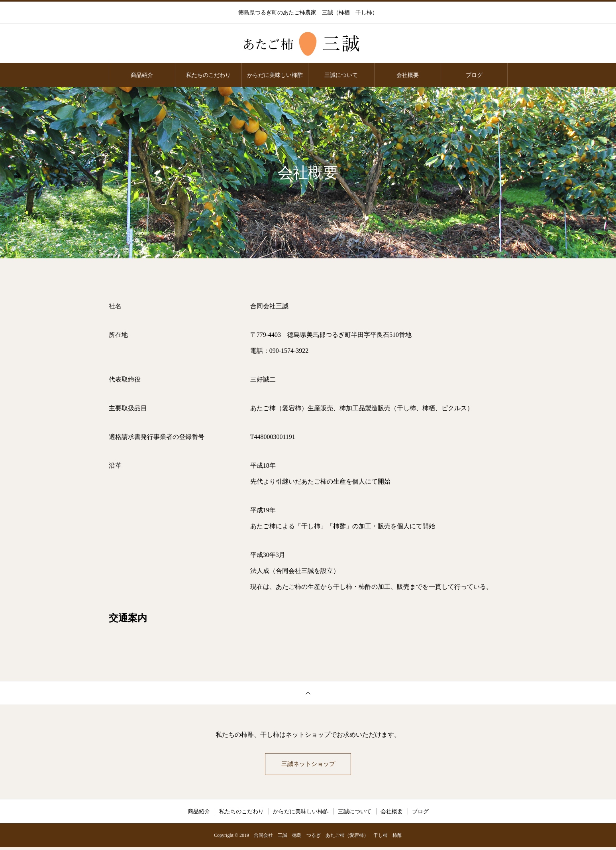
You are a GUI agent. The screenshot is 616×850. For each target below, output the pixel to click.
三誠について (341, 75)
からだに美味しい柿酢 (275, 75)
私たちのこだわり (208, 75)
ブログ (474, 75)
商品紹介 (142, 75)
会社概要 (408, 75)
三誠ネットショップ (308, 765)
